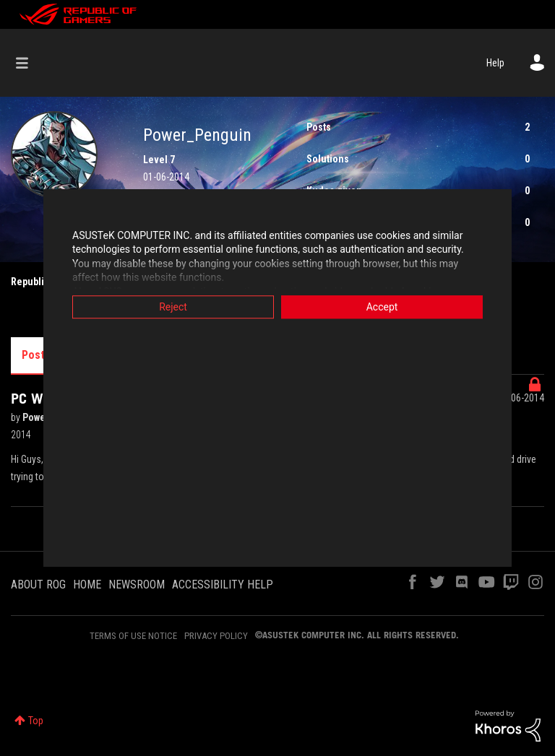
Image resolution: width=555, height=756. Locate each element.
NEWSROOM (137, 585)
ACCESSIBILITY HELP (223, 585)
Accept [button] (382, 307)
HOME (87, 585)
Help (495, 63)
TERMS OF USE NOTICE (133, 636)
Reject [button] (173, 307)
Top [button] (36, 721)
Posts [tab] (36, 355)
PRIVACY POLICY (216, 636)
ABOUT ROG (38, 585)
